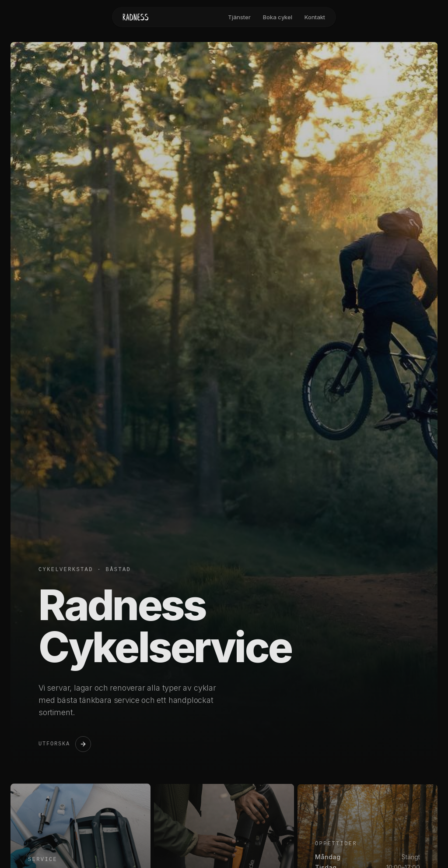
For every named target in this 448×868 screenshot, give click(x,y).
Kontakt (315, 17)
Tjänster (239, 17)
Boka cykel (278, 17)
